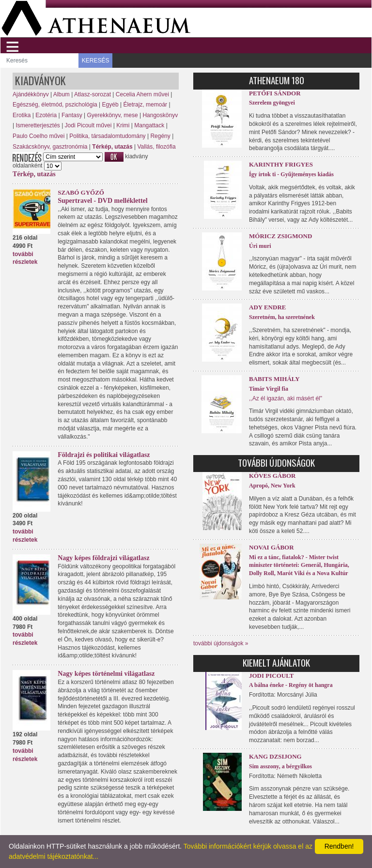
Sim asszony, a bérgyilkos (280, 766)
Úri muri (260, 246)
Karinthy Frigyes (281, 164)
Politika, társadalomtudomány (107, 136)
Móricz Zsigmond (280, 236)
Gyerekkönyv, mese (112, 115)
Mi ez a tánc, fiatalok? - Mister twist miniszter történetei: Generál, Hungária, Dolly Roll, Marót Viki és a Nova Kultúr (299, 565)
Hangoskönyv (160, 115)
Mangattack (149, 125)
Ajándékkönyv (31, 94)
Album (62, 94)
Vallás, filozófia (156, 147)
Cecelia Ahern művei (142, 94)
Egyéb (110, 105)
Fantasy (72, 115)
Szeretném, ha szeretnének (282, 317)
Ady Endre (267, 307)
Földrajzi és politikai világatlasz (104, 455)
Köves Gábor (272, 476)
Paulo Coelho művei (39, 136)
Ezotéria (46, 115)
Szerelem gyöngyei (272, 103)
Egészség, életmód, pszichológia (55, 105)
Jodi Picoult (271, 676)
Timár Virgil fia (269, 389)
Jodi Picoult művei (88, 125)
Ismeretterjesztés (38, 125)
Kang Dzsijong (275, 756)
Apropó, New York (272, 486)
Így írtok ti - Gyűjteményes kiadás (291, 174)
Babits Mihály (274, 379)
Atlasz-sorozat (93, 94)
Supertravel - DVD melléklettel (102, 201)
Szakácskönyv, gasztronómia (50, 147)
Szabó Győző (81, 192)
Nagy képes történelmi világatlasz (106, 674)
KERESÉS (96, 61)
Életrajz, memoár (145, 105)
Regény (160, 136)
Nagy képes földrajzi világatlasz (103, 558)
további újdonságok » (221, 643)
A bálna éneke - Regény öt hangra (291, 685)
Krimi (123, 125)
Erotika (22, 115)
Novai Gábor (271, 547)
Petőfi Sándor (275, 93)
